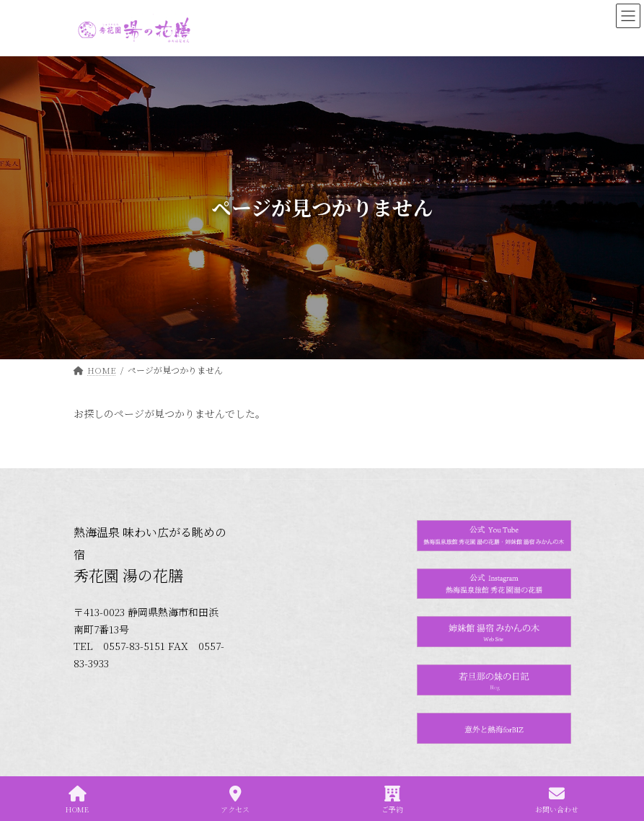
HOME (77, 800)
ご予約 (392, 800)
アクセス (235, 800)
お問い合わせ (557, 800)
